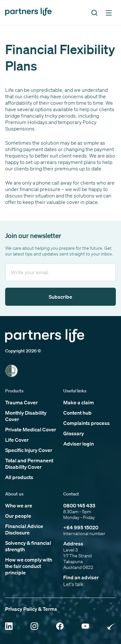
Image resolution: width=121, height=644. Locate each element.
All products (19, 477)
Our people (18, 516)
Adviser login (79, 444)
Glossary (74, 433)
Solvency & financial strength (28, 546)
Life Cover (17, 440)
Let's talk (73, 584)
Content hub (77, 413)
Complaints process (86, 423)
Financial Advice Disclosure (24, 529)
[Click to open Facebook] (60, 627)
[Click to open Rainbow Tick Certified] (111, 627)
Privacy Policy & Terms (31, 609)
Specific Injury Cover (29, 450)
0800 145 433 (79, 505)
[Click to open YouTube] (85, 627)
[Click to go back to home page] (28, 12)
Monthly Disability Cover (26, 416)
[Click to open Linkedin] (9, 627)
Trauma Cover (21, 402)
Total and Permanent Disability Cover (29, 464)
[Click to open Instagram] (34, 627)
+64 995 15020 (81, 527)
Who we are (19, 505)
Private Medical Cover (31, 429)
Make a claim (79, 402)
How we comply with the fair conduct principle (29, 566)
